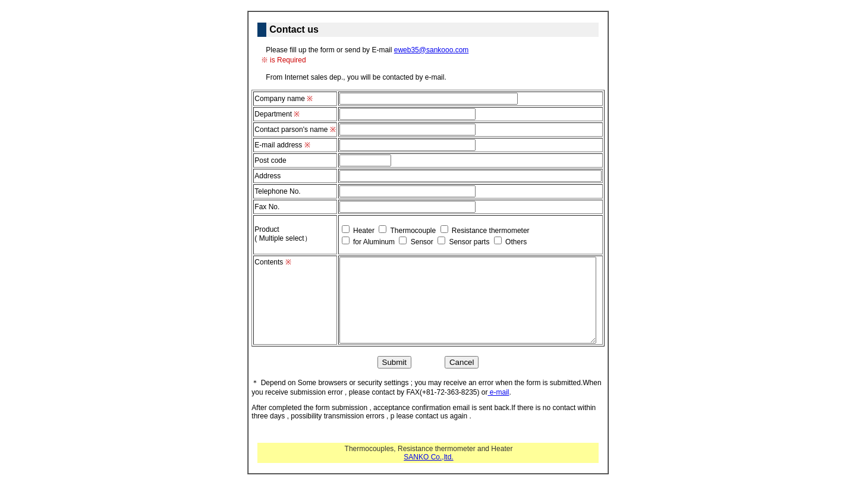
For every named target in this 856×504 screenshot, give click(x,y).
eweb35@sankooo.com (432, 50)
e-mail (499, 392)
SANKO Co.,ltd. (428, 457)
